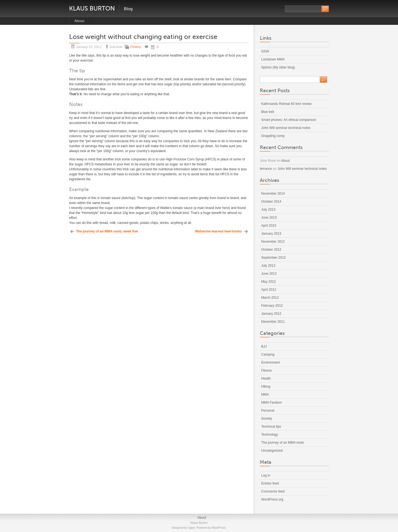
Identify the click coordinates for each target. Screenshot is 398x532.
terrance (266, 169)
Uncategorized (272, 451)
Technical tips (271, 427)
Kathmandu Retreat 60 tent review (286, 104)
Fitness (136, 47)
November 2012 (273, 242)
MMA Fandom (272, 403)
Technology (270, 435)
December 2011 (273, 322)
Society (267, 419)
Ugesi (192, 528)
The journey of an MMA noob (282, 443)
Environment (270, 362)
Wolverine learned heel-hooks (218, 231)
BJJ (264, 346)
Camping (268, 354)
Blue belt (268, 112)
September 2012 (273, 258)
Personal (268, 411)
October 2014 (271, 202)
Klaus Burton (92, 8)
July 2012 (268, 266)
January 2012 (271, 314)
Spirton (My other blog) (278, 67)
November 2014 (273, 194)
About (79, 21)
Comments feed (273, 491)
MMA (265, 395)
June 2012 (269, 274)
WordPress (218, 528)
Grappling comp (273, 136)
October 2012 (271, 250)
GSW (265, 51)
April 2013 (269, 226)
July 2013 (268, 210)
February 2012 (272, 306)
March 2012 (270, 298)
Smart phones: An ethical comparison (289, 120)
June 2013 (269, 218)
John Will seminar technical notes (286, 128)
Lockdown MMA (273, 59)
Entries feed (270, 483)
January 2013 (271, 234)
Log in (266, 475)
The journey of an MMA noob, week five (107, 231)
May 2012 (269, 282)
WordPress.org (272, 499)
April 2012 (269, 290)
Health (266, 379)
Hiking (266, 387)
